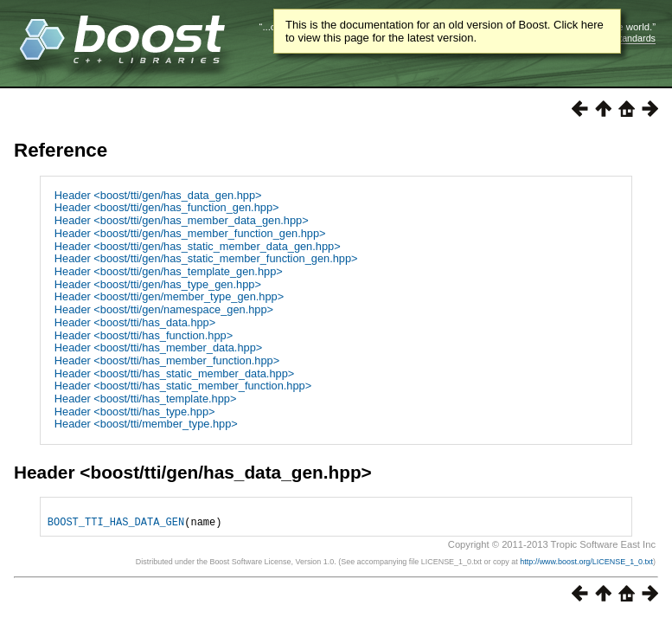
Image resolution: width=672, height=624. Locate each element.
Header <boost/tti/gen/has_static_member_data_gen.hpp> (198, 246)
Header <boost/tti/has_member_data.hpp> (158, 347)
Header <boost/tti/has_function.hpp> (144, 335)
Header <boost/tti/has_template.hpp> (146, 399)
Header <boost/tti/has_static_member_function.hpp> (183, 386)
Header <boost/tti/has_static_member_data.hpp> (174, 373)
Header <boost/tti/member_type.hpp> (146, 424)
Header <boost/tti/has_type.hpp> (135, 412)
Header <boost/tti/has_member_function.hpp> (167, 360)
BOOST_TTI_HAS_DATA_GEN (116, 527)
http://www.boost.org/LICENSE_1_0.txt (586, 567)
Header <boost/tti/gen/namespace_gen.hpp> (164, 309)
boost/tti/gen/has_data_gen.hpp (225, 472)
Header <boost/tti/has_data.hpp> (135, 322)
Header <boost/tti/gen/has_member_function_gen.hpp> (190, 233)
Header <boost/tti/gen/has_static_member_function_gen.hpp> (206, 258)
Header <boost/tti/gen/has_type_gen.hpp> (158, 284)
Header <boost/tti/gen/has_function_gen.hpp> (167, 207)
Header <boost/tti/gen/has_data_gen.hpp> (158, 195)
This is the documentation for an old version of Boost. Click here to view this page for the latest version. (445, 31)
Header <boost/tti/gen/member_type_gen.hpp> (169, 296)
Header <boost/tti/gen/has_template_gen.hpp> (169, 271)
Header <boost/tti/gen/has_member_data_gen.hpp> (182, 220)
